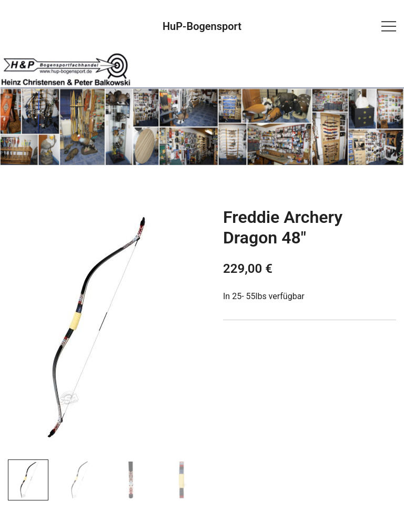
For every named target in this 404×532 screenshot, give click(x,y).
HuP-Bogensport (202, 26)
